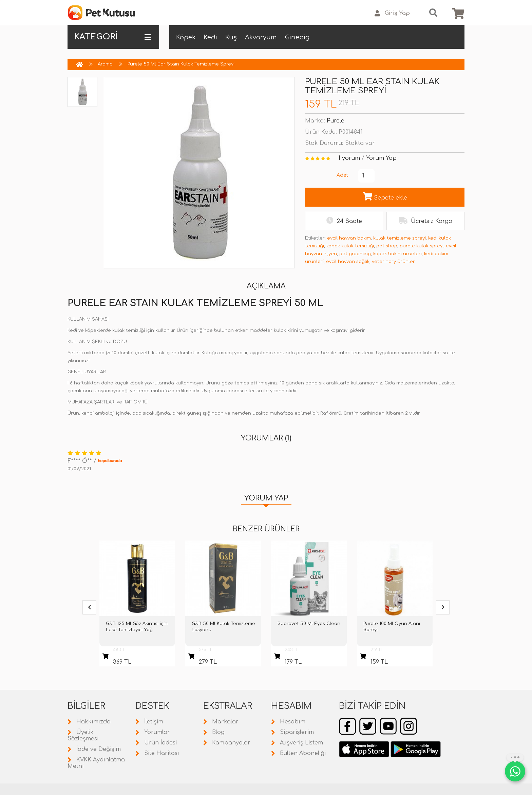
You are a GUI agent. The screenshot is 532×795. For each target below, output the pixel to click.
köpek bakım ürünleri (397, 254)
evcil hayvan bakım (349, 238)
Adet (342, 175)
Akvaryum (261, 37)
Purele (336, 121)
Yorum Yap (381, 158)
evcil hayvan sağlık (348, 262)
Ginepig (297, 37)
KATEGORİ (112, 37)
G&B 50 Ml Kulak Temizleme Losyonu (223, 627)
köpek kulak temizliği (350, 246)
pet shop (387, 246)
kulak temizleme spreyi (400, 238)
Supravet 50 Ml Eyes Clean (309, 624)
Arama (105, 64)
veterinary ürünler (393, 262)
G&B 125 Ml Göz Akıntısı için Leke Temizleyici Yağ (137, 627)
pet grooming (355, 254)
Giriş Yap (392, 13)
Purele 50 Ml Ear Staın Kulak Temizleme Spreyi (181, 64)
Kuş (231, 37)
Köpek (186, 37)
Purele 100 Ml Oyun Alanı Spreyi (392, 627)
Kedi (210, 37)
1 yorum (349, 158)
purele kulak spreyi (422, 246)
